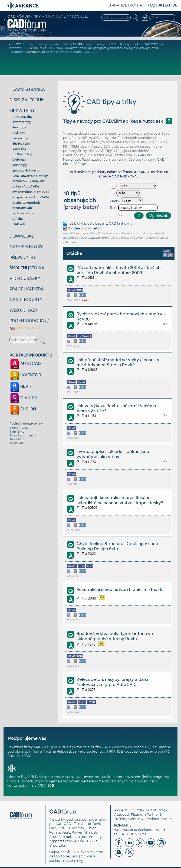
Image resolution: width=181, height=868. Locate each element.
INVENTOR (25, 375)
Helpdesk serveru (71, 752)
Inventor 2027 (19, 48)
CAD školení (139, 781)
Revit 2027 (47, 48)
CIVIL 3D (24, 398)
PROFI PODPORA (27, 321)
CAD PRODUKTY (26, 299)
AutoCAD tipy (22, 117)
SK (160, 5)
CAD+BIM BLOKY (26, 247)
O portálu (57, 846)
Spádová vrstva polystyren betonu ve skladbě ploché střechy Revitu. (115, 636)
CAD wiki (19, 224)
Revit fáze (17, 439)
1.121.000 (79, 44)
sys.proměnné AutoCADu (31, 192)
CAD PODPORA (124, 176)
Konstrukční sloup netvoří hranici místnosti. (120, 589)
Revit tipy (19, 127)
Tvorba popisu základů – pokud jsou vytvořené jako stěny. (113, 454)
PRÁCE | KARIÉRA (27, 289)
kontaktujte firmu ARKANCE (31, 786)
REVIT (21, 386)
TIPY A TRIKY (22, 110)
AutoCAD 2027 (147, 44)
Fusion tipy (20, 138)
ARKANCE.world (88, 238)
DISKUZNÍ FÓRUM (27, 100)
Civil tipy (19, 133)
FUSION (23, 409)
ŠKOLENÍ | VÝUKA (27, 268)
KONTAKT (138, 5)
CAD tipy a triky (100, 102)
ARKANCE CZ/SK (128, 810)
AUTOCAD (25, 363)
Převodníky (17, 52)
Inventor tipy (22, 122)
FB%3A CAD (19, 428)
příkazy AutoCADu (26, 186)
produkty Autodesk (26, 203)
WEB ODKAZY (24, 310)
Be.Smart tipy (22, 154)
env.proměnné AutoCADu (31, 197)
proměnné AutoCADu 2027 (77, 52)
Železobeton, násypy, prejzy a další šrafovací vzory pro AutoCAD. (112, 682)
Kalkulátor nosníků (77, 48)
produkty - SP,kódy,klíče (29, 181)
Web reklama (92, 852)
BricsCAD (17, 443)
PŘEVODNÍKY (23, 257)
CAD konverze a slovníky (30, 176)
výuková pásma (23, 213)
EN (167, 5)
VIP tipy (18, 219)
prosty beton (95, 224)
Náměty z (17, 432)
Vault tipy (19, 149)
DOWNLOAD (22, 236)
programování (22, 208)
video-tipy (20, 165)
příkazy (47, 52)
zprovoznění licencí (26, 170)
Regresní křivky (137, 48)
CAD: (114, 186)
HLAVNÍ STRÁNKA (27, 89)
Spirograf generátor (107, 48)
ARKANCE (118, 5)
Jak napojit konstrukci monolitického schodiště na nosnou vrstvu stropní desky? (120, 500)
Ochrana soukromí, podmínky (72, 859)
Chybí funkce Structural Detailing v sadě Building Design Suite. (117, 546)
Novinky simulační (23, 435)
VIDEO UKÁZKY (25, 278)
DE (175, 5)
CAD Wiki (69, 242)
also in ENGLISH (25, 328)
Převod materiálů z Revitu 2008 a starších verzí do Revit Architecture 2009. (119, 270)
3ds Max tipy (21, 144)
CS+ (28, 756)
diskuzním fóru (131, 233)
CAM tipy (19, 160)
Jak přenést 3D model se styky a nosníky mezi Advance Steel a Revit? (118, 362)
